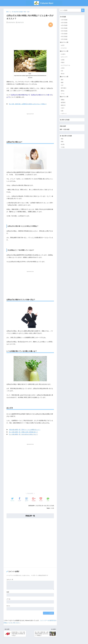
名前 (8, 592)
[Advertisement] (30, 38)
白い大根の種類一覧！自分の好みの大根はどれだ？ (23, 434)
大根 (37, 506)
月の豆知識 (63, 17)
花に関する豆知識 (65, 120)
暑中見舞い (64, 88)
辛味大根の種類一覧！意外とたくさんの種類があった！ (25, 430)
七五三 (63, 108)
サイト (8, 606)
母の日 (63, 74)
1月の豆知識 (64, 20)
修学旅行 (63, 103)
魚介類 (63, 145)
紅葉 (62, 111)
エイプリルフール (65, 65)
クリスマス (64, 48)
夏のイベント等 (64, 77)
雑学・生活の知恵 (65, 130)
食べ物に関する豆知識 (48, 506)
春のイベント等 (64, 51)
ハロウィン (64, 114)
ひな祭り (63, 54)
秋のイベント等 (64, 97)
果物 (62, 142)
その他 (63, 148)
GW (62, 71)
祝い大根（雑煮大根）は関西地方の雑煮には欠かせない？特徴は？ (28, 104)
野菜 (40, 506)
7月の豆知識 (64, 34)
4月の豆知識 (64, 25)
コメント (10, 579)
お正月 (63, 45)
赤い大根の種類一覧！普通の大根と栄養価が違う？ (23, 432)
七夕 (62, 85)
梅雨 (62, 83)
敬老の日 (63, 105)
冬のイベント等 (64, 42)
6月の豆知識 (64, 31)
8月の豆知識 (64, 37)
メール (8, 599)
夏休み (63, 91)
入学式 (63, 68)
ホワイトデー (64, 57)
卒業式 (63, 63)
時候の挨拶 (63, 126)
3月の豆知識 (64, 23)
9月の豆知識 (64, 39)
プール (63, 94)
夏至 (62, 80)
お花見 (63, 60)
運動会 (63, 100)
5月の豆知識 (64, 28)
